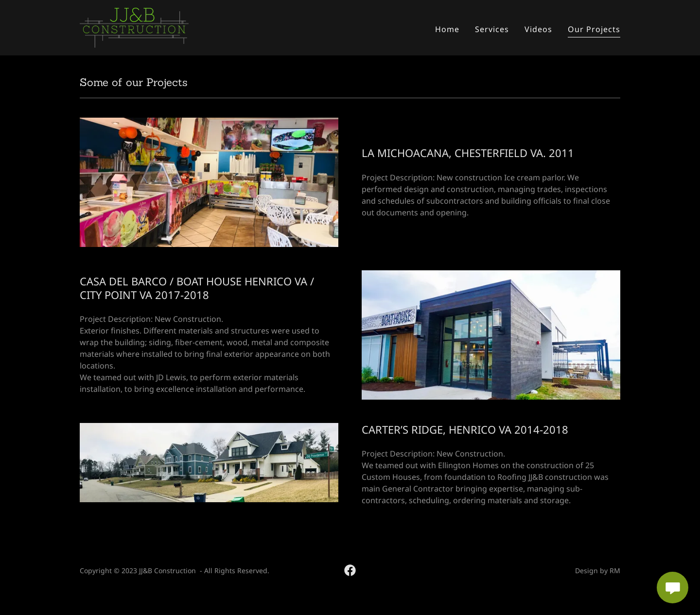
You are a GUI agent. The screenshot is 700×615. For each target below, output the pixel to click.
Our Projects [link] (594, 29)
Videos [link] (538, 29)
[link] (134, 27)
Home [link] (447, 29)
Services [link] (492, 29)
